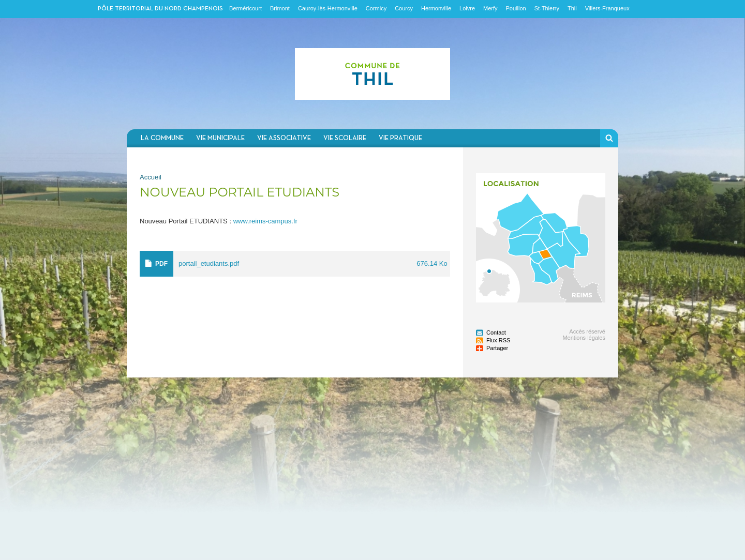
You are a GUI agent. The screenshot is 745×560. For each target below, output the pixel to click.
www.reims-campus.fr (265, 221)
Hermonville (436, 8)
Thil (572, 8)
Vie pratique (400, 138)
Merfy (490, 8)
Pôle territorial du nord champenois (160, 9)
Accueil (151, 177)
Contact (496, 332)
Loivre (467, 8)
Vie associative (284, 138)
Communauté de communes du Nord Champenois (373, 74)
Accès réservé (587, 331)
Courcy (404, 8)
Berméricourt (245, 8)
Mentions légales (584, 338)
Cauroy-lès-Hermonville (328, 8)
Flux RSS (498, 340)
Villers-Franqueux (607, 8)
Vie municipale (220, 138)
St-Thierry (547, 8)
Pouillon (516, 8)
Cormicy (376, 8)
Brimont (280, 8)
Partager (497, 348)
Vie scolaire (345, 138)
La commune (162, 138)
